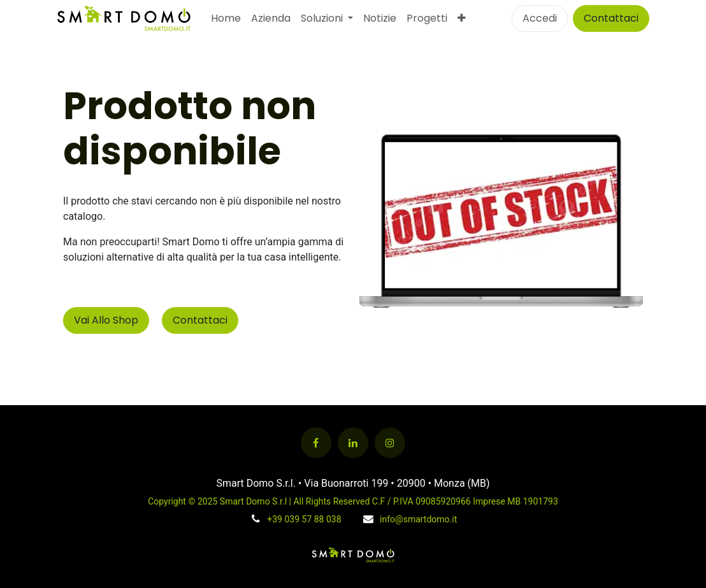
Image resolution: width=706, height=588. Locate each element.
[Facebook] (316, 443)
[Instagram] (390, 443)
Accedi (540, 18)
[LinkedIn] (353, 443)
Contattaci (611, 18)
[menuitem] (226, 18)
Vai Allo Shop (106, 320)
